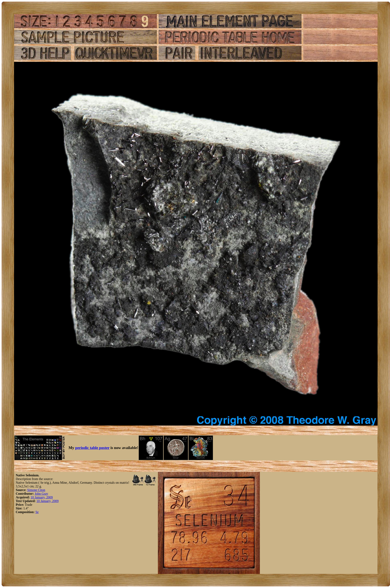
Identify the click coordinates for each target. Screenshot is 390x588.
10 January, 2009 (42, 497)
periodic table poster (92, 448)
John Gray (41, 494)
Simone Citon (36, 490)
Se (37, 512)
